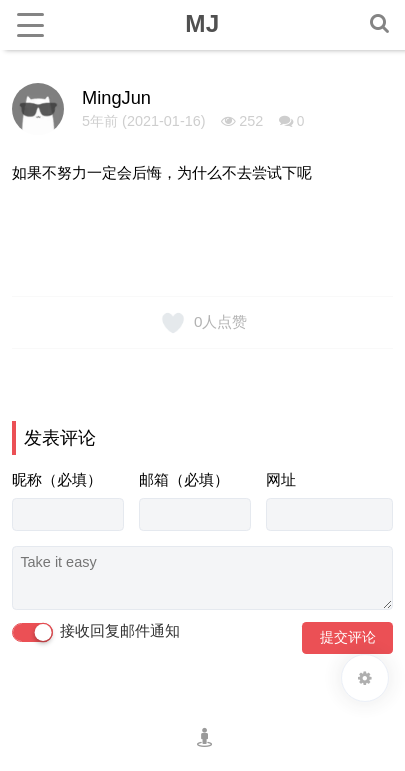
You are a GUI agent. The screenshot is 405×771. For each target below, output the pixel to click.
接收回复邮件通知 (96, 632)
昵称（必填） (57, 479)
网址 (281, 479)
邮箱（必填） (184, 479)
